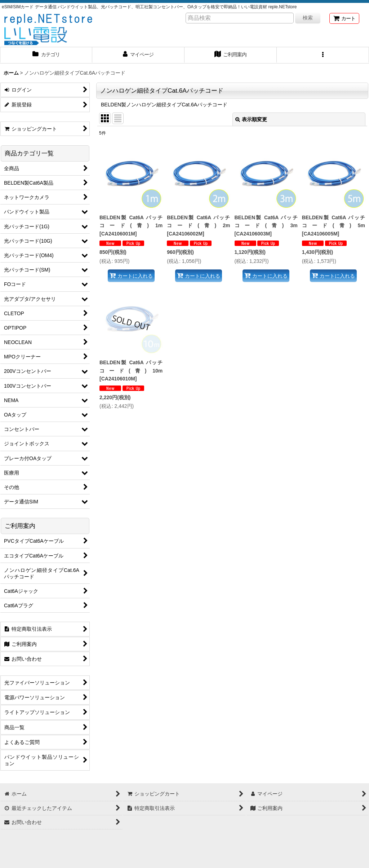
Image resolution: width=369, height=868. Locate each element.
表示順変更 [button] (251, 119)
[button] (323, 55)
